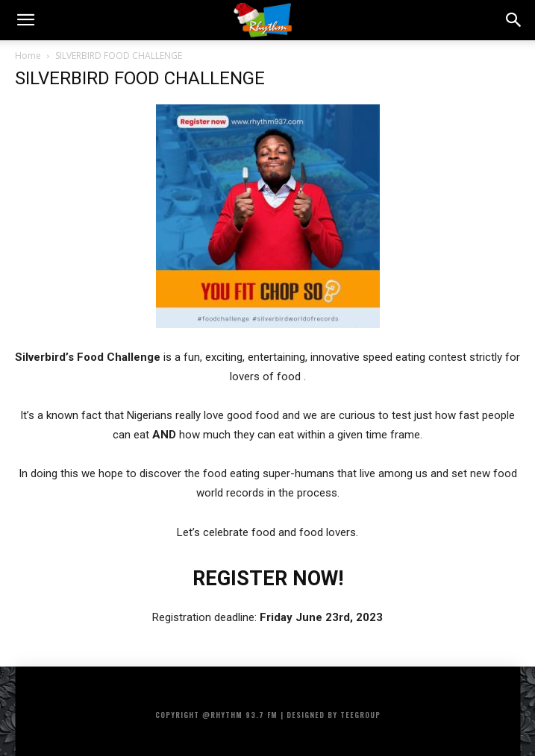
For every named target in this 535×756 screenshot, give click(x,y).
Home (28, 56)
